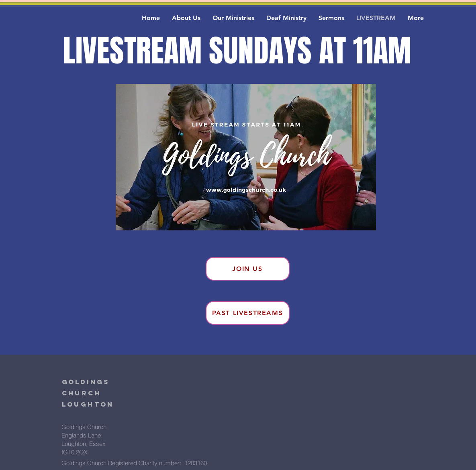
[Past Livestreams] (248, 313)
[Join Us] (248, 269)
